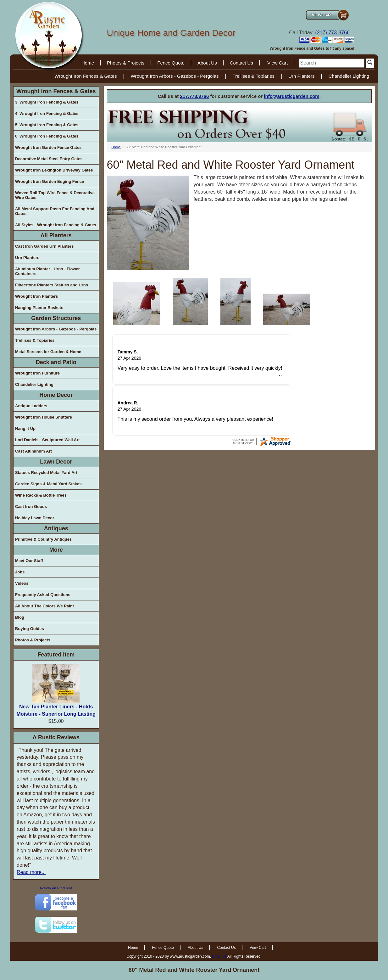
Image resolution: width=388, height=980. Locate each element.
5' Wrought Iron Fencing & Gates (47, 125)
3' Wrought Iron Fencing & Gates (47, 102)
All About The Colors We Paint (44, 606)
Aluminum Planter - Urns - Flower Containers (47, 271)
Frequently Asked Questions (43, 595)
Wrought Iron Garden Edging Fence (50, 181)
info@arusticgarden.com (291, 96)
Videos (22, 583)
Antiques (56, 528)
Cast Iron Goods (31, 507)
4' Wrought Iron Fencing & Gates (47, 113)
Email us (219, 956)
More (56, 550)
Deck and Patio (56, 362)
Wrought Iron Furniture (37, 373)
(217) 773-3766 (333, 33)
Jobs (20, 572)
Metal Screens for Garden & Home (48, 352)
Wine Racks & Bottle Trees (41, 495)
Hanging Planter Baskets (39, 308)
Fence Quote (171, 63)
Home (88, 63)
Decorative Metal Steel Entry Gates (49, 159)
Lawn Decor (56, 462)
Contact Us (241, 63)
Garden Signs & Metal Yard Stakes (48, 484)
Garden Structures (56, 318)
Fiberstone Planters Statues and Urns (52, 285)
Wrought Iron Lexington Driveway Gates (54, 170)
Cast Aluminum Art (33, 451)
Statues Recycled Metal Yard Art (46, 473)
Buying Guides (30, 629)
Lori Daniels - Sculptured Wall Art (47, 440)
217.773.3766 (195, 96)
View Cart (277, 63)
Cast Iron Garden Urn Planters (44, 246)
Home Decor (56, 395)
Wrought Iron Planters (36, 296)
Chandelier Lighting (349, 76)
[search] (332, 63)
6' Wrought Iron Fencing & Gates (47, 136)
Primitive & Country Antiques (43, 539)
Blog (20, 617)
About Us (207, 63)
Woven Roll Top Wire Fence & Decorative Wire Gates (55, 195)
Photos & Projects (126, 63)
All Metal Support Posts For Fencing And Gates (55, 211)
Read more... (31, 872)
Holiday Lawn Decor (35, 518)
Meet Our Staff (29, 561)
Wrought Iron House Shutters (44, 417)
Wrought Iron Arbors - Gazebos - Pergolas (175, 76)
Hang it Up (25, 428)
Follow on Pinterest (56, 888)
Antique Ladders (31, 406)
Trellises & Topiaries (254, 76)
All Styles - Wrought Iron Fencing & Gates (56, 225)
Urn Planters (301, 76)
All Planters (56, 235)
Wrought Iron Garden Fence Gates (48, 147)
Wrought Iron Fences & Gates (86, 76)
